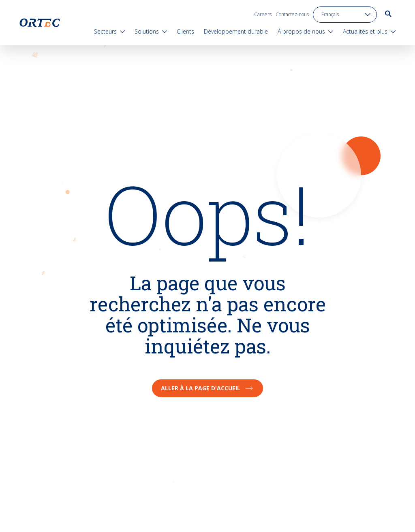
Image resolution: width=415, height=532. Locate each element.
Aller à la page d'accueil (207, 388)
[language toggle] (345, 15)
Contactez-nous (292, 14)
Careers (263, 14)
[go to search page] (388, 14)
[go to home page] (40, 23)
